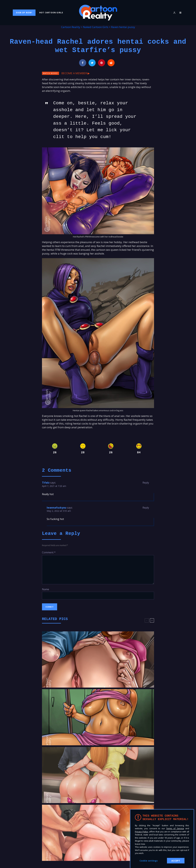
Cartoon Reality (71, 27)
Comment (49, 552)
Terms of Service (175, 828)
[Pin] (102, 63)
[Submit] (111, 63)
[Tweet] (92, 63)
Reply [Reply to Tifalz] (146, 483)
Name (46, 589)
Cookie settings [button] (149, 861)
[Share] (83, 63)
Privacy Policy (141, 832)
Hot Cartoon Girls (51, 13)
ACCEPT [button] (176, 861)
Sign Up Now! (24, 13)
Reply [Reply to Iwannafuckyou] (146, 508)
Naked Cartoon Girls (96, 27)
